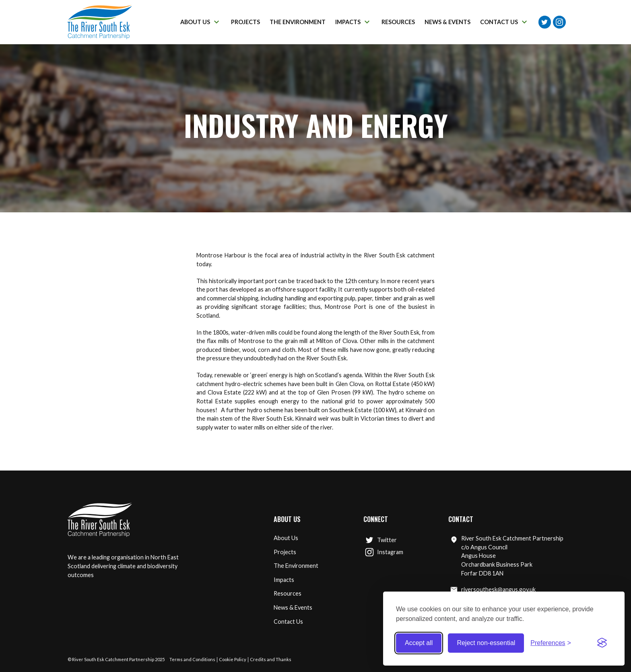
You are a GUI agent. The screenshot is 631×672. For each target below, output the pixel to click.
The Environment (296, 566)
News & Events (293, 607)
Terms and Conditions (192, 659)
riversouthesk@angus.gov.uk (493, 590)
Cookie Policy (233, 659)
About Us (286, 538)
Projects (285, 552)
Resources (288, 593)
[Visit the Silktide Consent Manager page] (602, 643)
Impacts (284, 580)
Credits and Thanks (271, 659)
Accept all (419, 643)
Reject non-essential (486, 643)
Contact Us (288, 622)
